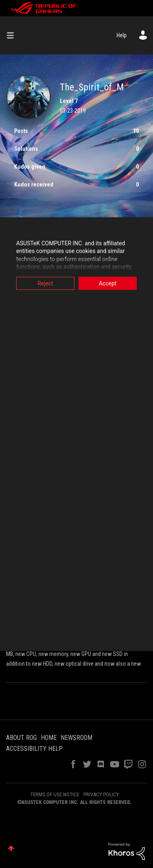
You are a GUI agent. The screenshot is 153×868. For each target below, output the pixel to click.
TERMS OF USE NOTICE (55, 794)
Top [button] (11, 848)
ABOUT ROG (21, 738)
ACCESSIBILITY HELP (34, 749)
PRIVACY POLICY (101, 794)
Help (122, 35)
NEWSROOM (76, 738)
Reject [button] (46, 283)
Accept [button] (108, 283)
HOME (49, 738)
